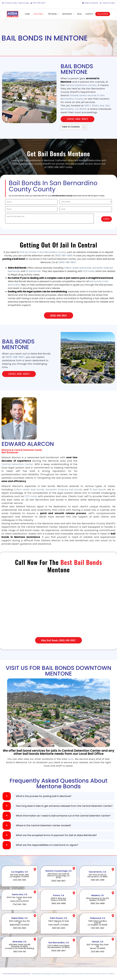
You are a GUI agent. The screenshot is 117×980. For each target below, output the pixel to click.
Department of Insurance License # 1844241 (76, 974)
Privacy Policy (96, 974)
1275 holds (89, 271)
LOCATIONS (39, 14)
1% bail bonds (33, 271)
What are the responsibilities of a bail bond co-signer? (47, 845)
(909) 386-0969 (63, 256)
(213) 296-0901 (19, 880)
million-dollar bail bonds (78, 268)
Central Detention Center (81, 85)
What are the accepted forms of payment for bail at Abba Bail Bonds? (56, 835)
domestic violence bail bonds (64, 490)
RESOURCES (68, 14)
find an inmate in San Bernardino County (43, 252)
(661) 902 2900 (20, 928)
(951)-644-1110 (19, 952)
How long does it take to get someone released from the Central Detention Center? (64, 806)
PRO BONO (53, 14)
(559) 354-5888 (59, 903)
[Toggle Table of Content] (83, 127)
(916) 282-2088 (98, 880)
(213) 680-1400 (97, 928)
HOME (27, 14)
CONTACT (89, 14)
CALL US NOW (103, 14)
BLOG (79, 14)
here (71, 759)
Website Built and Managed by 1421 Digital (46, 974)
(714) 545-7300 (19, 904)
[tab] (58, 796)
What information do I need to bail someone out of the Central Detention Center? (63, 816)
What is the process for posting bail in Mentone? (44, 796)
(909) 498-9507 (67, 262)
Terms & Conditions (108, 974)
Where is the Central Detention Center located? (43, 826)
